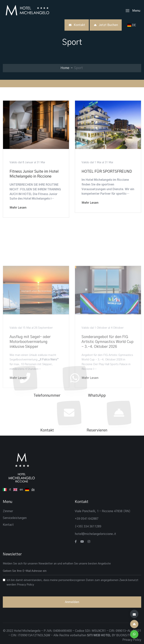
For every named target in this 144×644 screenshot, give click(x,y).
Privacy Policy (25, 585)
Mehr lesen (18, 208)
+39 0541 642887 (87, 519)
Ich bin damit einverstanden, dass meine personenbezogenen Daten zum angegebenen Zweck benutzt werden (72, 582)
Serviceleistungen (15, 518)
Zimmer (8, 511)
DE (132, 25)
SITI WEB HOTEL (99, 635)
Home (65, 68)
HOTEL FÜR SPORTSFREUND (107, 172)
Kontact (8, 525)
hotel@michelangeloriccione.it (95, 534)
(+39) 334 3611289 (88, 526)
